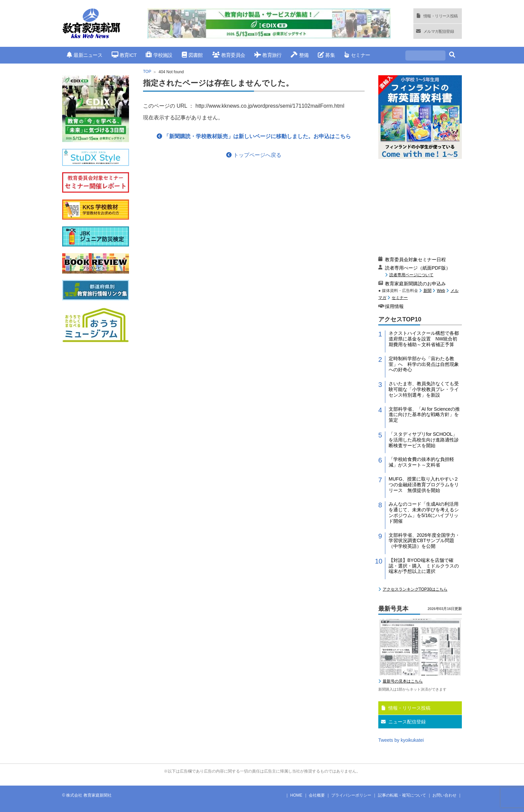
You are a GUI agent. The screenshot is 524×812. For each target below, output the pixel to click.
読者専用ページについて (411, 275)
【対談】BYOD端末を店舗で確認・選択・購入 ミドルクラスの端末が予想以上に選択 (424, 566)
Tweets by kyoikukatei (401, 740)
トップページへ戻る (254, 155)
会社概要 (317, 795)
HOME (296, 795)
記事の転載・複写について (402, 795)
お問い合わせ (444, 795)
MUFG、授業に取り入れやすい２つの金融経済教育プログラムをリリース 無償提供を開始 (424, 485)
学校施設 (159, 55)
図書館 (192, 55)
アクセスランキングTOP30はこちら (415, 589)
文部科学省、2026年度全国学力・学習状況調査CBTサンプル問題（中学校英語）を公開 (424, 541)
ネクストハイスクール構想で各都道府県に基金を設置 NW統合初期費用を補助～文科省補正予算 (424, 339)
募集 (326, 55)
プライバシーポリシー (351, 795)
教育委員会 (229, 55)
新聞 (427, 291)
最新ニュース (85, 55)
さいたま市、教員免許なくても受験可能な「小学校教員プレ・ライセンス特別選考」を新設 (424, 389)
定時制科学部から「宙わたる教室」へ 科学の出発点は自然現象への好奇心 (424, 364)
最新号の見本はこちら (403, 681)
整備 (300, 55)
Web (441, 291)
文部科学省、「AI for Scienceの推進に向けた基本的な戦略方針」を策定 (424, 415)
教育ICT (124, 55)
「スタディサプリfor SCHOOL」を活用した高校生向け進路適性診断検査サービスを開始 (424, 440)
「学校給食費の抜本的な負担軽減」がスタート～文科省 (421, 462)
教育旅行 (268, 55)
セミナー (357, 55)
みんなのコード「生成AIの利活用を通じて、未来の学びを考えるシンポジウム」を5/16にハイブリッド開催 (424, 512)
